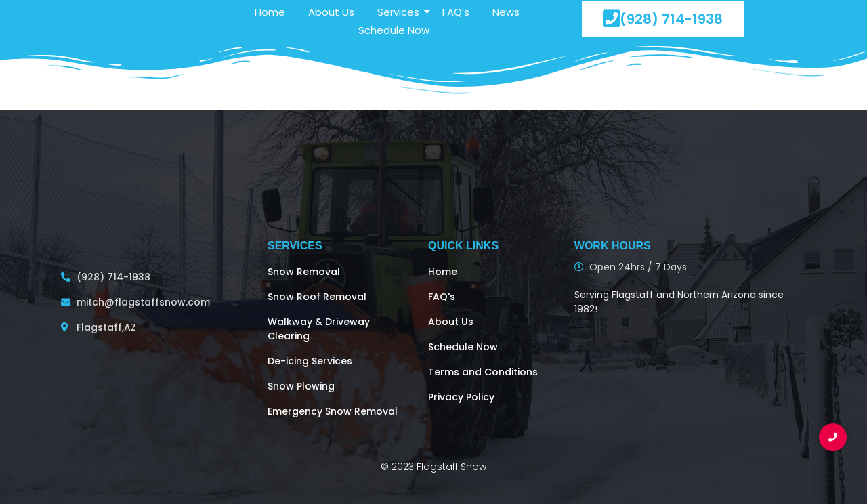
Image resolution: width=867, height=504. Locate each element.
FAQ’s (456, 12)
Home (270, 12)
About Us (331, 12)
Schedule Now (394, 30)
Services (401, 12)
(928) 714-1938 (663, 19)
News (506, 12)
